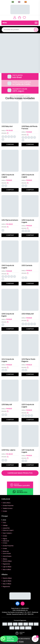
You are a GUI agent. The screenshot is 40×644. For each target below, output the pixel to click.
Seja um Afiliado (7, 584)
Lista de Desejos (7, 556)
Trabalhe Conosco (8, 508)
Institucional (6, 541)
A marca (5, 543)
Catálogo (5, 525)
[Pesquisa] (36, 30)
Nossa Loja (6, 551)
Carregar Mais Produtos (20, 473)
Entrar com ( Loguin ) (8, 530)
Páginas (5, 539)
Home (4, 520)
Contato (5, 511)
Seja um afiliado (7, 570)
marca (4, 523)
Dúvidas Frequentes (8, 506)
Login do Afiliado (7, 567)
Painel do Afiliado (7, 561)
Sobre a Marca (6, 503)
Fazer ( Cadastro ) (7, 533)
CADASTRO (6, 528)
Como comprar (7, 553)
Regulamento (6, 564)
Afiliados (5, 559)
